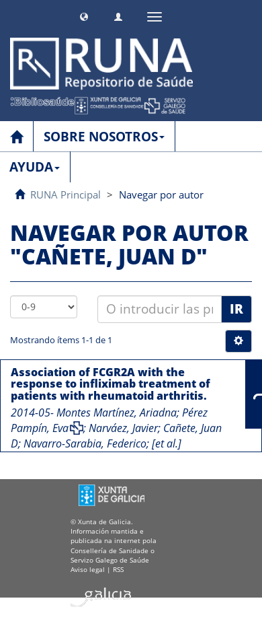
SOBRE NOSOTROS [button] (104, 137)
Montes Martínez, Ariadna (117, 413)
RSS (118, 569)
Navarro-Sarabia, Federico (85, 443)
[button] (84, 15)
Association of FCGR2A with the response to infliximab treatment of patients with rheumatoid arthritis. (111, 384)
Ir (236, 309)
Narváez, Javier (123, 428)
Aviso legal (88, 569)
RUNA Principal (65, 194)
